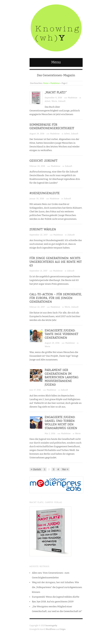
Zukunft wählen (43, 229)
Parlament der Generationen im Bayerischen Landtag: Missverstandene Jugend (62, 377)
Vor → (65, 469)
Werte (54, 101)
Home (46, 83)
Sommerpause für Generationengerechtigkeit (52, 127)
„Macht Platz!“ (56, 92)
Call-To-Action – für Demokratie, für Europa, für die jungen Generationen (56, 298)
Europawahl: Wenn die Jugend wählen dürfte (56, 597)
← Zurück (36, 469)
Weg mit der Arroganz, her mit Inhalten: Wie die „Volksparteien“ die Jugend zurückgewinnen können (57, 587)
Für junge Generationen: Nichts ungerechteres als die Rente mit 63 (56, 262)
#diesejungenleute (45, 193)
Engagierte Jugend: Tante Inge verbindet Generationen (62, 334)
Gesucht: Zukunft (44, 161)
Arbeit (48, 101)
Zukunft (62, 101)
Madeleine (55, 83)
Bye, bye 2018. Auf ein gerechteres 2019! (53, 602)
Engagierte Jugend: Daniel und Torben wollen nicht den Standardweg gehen (61, 423)
